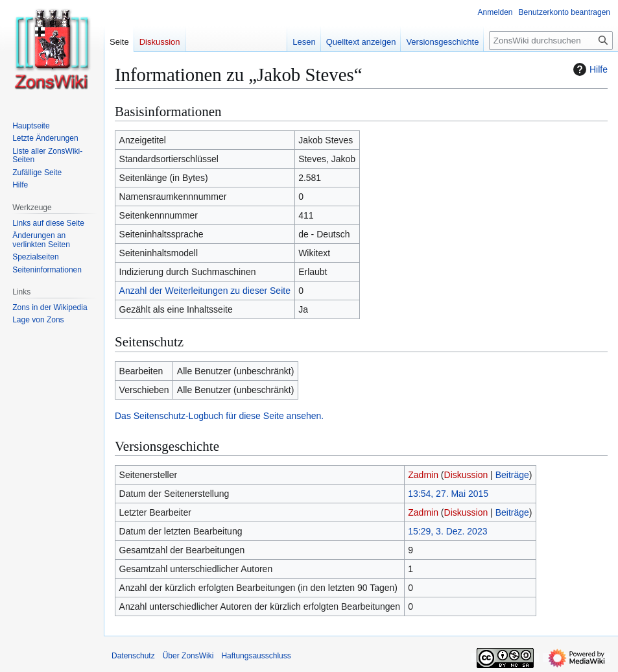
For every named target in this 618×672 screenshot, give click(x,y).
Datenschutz (133, 656)
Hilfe (589, 69)
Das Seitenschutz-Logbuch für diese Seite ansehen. (219, 416)
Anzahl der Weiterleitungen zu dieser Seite (205, 291)
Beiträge (512, 475)
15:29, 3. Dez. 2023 (447, 531)
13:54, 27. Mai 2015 (448, 494)
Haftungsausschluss (256, 656)
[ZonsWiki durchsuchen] (551, 41)
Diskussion (466, 475)
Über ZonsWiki (188, 656)
